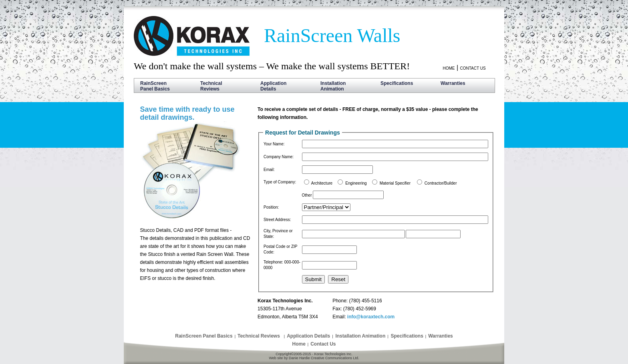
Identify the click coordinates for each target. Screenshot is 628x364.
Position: (271, 207)
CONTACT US (473, 68)
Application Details (273, 86)
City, (268, 231)
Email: (269, 170)
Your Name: (274, 144)
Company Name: (279, 157)
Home (299, 344)
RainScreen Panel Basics (155, 86)
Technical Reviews (211, 86)
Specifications (397, 86)
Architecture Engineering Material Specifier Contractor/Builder (384, 183)
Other (307, 195)
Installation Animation (333, 86)
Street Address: (277, 220)
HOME (449, 68)
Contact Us (323, 344)
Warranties (453, 86)
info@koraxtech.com (371, 317)
